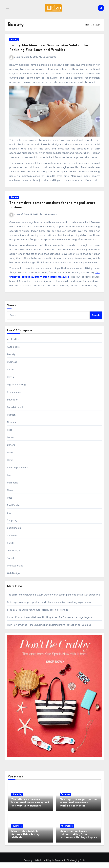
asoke (17, 59)
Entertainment (15, 413)
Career (11, 375)
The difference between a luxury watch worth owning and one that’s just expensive (54, 600)
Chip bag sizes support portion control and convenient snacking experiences (49, 608)
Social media (14, 533)
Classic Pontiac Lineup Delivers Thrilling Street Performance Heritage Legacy (50, 623)
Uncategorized (15, 571)
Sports (11, 548)
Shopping (12, 526)
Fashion (11, 420)
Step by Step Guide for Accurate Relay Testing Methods (38, 615)
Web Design (13, 579)
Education (13, 405)
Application (13, 345)
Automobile (13, 352)
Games (11, 443)
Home (10, 465)
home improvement (18, 473)
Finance (11, 428)
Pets (10, 503)
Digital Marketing (16, 390)
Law (9, 481)
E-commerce (14, 398)
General (11, 450)
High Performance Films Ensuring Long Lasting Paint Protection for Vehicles (49, 630)
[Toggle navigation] (7, 8)
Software (12, 541)
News (10, 496)
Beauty (16, 42)
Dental (11, 382)
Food (10, 435)
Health (11, 458)
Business (12, 367)
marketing (13, 488)
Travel (10, 564)
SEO (9, 518)
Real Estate (13, 511)
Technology (13, 556)
